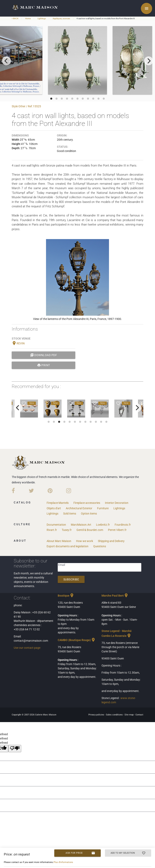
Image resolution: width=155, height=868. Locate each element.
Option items (89, 514)
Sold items (70, 514)
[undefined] (15, 749)
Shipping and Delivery (111, 541)
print (44, 365)
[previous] (6, 61)
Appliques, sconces (61, 18)
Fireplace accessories (87, 503)
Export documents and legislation (68, 546)
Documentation (56, 525)
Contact (139, 715)
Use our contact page (27, 648)
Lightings (42, 18)
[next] (149, 61)
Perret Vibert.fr (117, 530)
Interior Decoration (117, 503)
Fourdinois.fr (123, 525)
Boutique (66, 596)
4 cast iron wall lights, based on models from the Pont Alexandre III (106, 18)
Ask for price (80, 853)
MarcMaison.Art (81, 525)
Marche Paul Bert (115, 596)
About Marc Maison (59, 541)
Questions (100, 546)
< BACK (15, 18)
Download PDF (44, 355)
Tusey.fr (67, 530)
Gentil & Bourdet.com (90, 530)
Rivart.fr (52, 530)
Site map (129, 715)
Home (28, 18)
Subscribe (71, 579)
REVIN (18, 343)
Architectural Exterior (79, 508)
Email (62, 565)
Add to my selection (128, 853)
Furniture (103, 508)
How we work (85, 541)
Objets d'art (54, 508)
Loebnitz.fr (103, 525)
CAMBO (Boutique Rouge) (77, 640)
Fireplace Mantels (58, 503)
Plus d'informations (63, 862)
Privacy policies (97, 715)
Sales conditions (115, 715)
